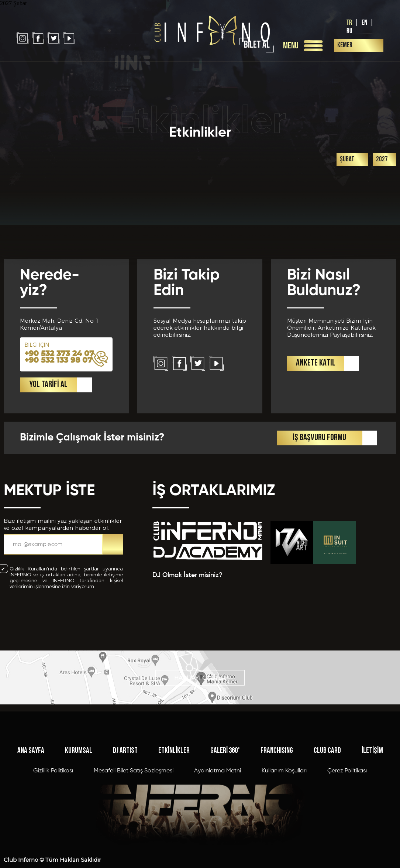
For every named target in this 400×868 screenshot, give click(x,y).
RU (349, 31)
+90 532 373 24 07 (59, 437)
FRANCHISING (277, 822)
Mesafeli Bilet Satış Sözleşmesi (134, 842)
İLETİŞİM (372, 822)
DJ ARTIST (125, 822)
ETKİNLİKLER (174, 822)
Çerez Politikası (347, 842)
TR (349, 23)
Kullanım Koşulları (284, 842)
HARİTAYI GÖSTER (200, 701)
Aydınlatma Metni (218, 842)
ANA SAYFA (31, 822)
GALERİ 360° (225, 822)
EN (364, 23)
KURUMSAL (79, 822)
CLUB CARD (327, 822)
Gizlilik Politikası (53, 842)
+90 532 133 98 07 (58, 444)
